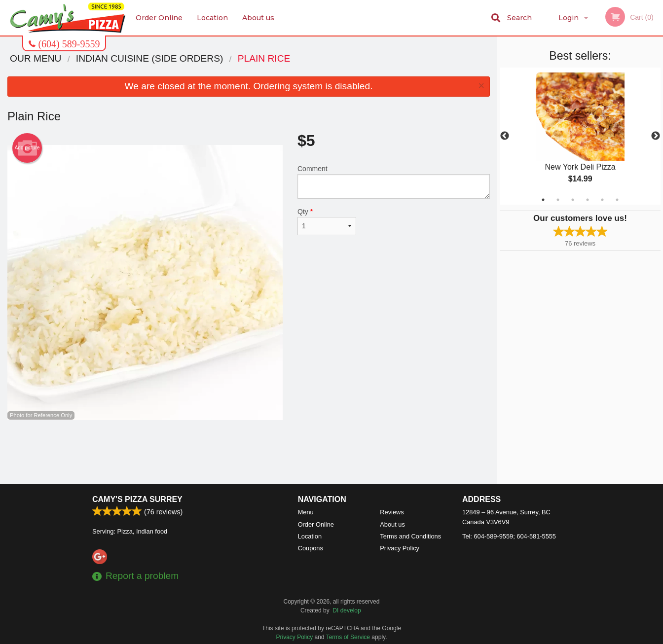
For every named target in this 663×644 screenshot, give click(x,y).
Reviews (392, 512)
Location (212, 18)
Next (656, 136)
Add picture (27, 148)
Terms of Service (348, 637)
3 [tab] (573, 200)
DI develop (347, 610)
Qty (327, 221)
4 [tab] (588, 200)
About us (258, 18)
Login (569, 18)
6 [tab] (617, 200)
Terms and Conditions (410, 536)
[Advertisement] (249, 452)
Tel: (509, 536)
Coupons (311, 548)
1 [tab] (543, 200)
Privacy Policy (400, 548)
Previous (505, 136)
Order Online (159, 18)
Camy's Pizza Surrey (137, 499)
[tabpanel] (580, 136)
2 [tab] (558, 200)
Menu (306, 512)
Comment (394, 182)
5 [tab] (602, 200)
